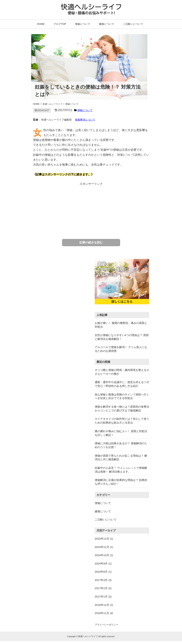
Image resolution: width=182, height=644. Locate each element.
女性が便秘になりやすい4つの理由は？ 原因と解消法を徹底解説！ (122, 337)
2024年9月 (101, 563)
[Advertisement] (91, 209)
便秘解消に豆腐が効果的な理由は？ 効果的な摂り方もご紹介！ (121, 482)
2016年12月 (102, 605)
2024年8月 (101, 572)
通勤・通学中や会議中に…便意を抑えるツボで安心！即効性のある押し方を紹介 (122, 384)
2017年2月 (101, 588)
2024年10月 (102, 555)
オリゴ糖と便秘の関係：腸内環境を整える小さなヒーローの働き (122, 372)
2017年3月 (101, 580)
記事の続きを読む (91, 242)
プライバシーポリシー (107, 625)
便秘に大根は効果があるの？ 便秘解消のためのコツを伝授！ (121, 445)
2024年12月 (102, 547)
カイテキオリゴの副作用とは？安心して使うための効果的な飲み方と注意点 (122, 421)
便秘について (83, 24)
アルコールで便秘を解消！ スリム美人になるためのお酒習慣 (121, 349)
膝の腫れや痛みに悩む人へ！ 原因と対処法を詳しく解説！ (121, 433)
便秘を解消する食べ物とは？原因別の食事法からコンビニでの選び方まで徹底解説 (122, 409)
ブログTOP (60, 24)
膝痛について (107, 24)
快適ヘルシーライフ (88, 636)
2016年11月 (102, 613)
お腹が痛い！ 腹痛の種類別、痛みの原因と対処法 (121, 325)
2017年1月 (101, 597)
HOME (41, 24)
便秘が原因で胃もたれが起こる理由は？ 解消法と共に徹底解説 (121, 458)
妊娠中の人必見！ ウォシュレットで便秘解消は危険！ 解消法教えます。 (121, 470)
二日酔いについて (133, 24)
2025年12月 (102, 539)
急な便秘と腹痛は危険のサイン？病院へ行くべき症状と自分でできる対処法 (122, 396)
